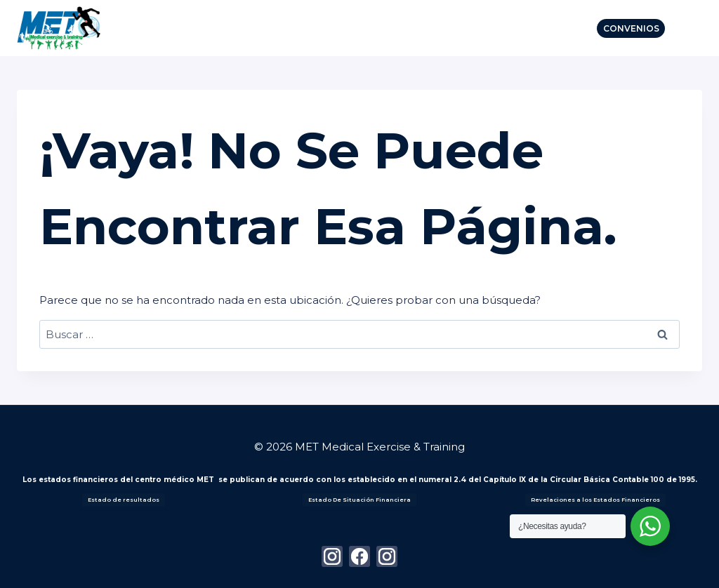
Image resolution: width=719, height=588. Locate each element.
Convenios (631, 28)
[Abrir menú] (687, 28)
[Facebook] (359, 556)
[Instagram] (332, 556)
